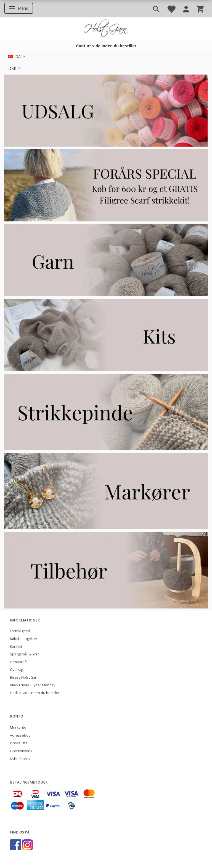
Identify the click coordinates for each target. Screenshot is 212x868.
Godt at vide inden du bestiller (106, 46)
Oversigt (17, 670)
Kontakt (16, 646)
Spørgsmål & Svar (24, 654)
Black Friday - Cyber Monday (33, 685)
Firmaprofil (19, 662)
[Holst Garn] (106, 29)
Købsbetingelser (24, 639)
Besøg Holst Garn (24, 677)
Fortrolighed (20, 631)
